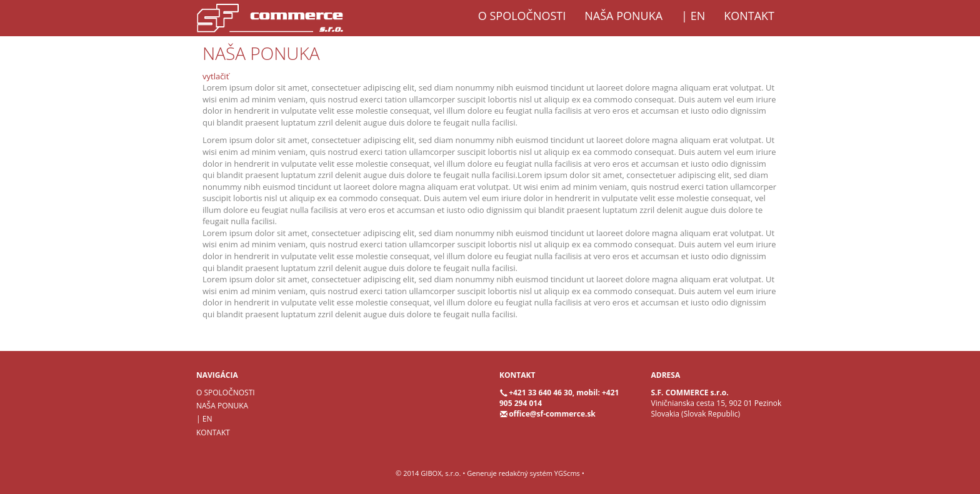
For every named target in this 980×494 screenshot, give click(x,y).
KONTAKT (749, 16)
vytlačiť (216, 76)
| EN (693, 16)
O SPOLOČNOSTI (522, 16)
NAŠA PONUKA (623, 16)
